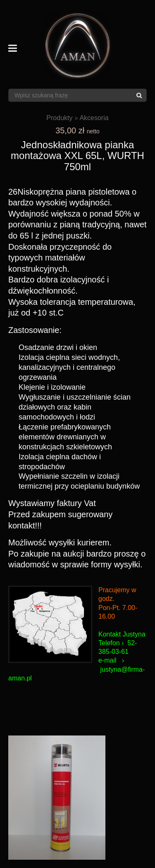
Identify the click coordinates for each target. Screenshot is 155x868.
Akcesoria (94, 118)
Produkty (59, 118)
